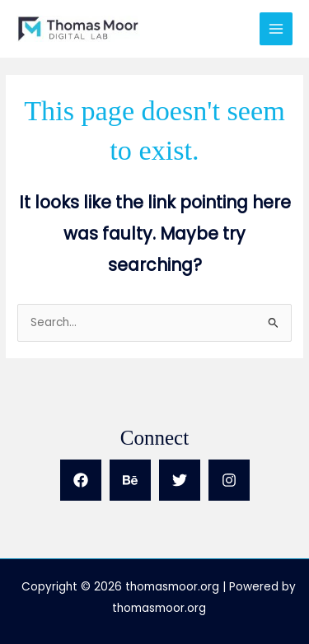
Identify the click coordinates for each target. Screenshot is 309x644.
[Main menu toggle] (276, 29)
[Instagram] (229, 480)
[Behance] (130, 480)
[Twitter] (180, 480)
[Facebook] (81, 480)
